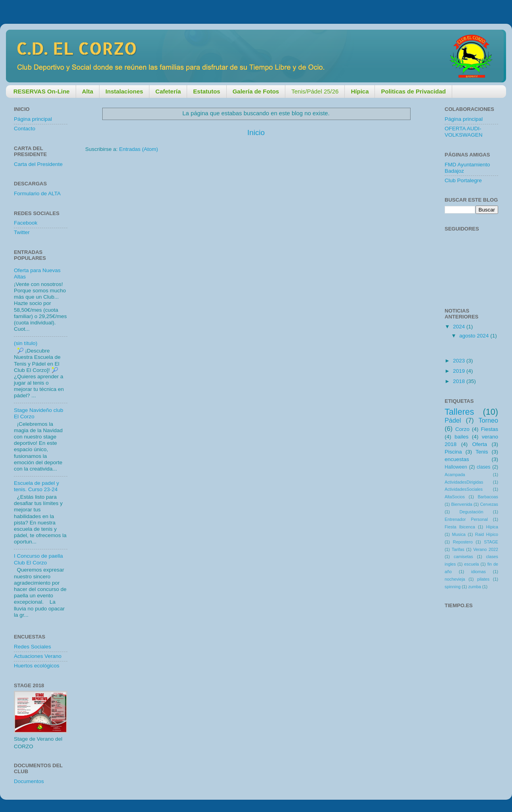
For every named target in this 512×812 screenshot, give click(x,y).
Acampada (455, 475)
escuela (471, 564)
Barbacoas (488, 497)
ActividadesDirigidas (464, 482)
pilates (483, 579)
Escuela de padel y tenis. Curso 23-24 (36, 486)
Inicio (256, 132)
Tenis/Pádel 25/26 (315, 91)
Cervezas (489, 504)
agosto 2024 (475, 336)
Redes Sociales (32, 647)
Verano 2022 (486, 549)
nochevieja (455, 579)
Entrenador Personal (466, 519)
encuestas (457, 459)
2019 (460, 371)
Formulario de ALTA (37, 193)
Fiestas (489, 429)
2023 (460, 361)
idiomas (479, 572)
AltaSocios (455, 497)
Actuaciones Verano (38, 656)
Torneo (489, 420)
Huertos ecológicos (37, 666)
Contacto (25, 129)
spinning (453, 587)
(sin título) (26, 343)
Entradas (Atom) (139, 149)
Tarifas (458, 549)
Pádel (453, 420)
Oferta (480, 444)
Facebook (26, 223)
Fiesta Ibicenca (460, 527)
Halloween (456, 467)
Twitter (22, 232)
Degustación (471, 512)
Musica (459, 534)
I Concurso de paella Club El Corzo (38, 559)
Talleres (459, 412)
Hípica (492, 527)
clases (483, 467)
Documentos (29, 781)
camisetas (463, 557)
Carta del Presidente (38, 164)
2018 (460, 381)
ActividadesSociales (464, 489)
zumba (474, 587)
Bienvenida (461, 504)
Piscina (453, 452)
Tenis (482, 452)
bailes (461, 437)
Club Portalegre (463, 180)
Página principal (33, 119)
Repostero (463, 542)
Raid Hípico (487, 534)
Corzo (462, 429)
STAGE (491, 542)
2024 (460, 327)
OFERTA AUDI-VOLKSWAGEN (464, 132)
